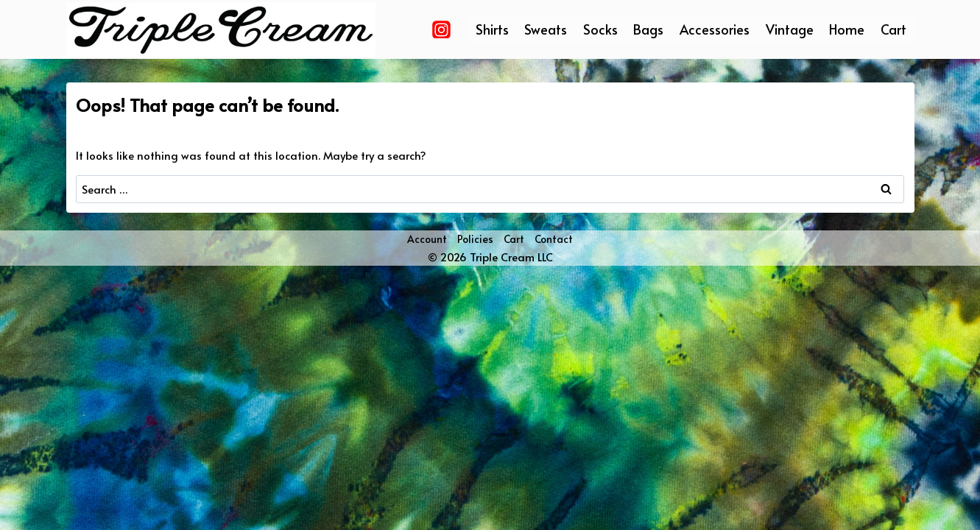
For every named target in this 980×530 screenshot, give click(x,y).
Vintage (790, 29)
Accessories (715, 29)
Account (427, 239)
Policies (475, 239)
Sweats (546, 29)
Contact (554, 239)
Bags (648, 29)
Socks (600, 29)
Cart (893, 29)
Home (847, 29)
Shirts (492, 29)
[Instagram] (442, 29)
